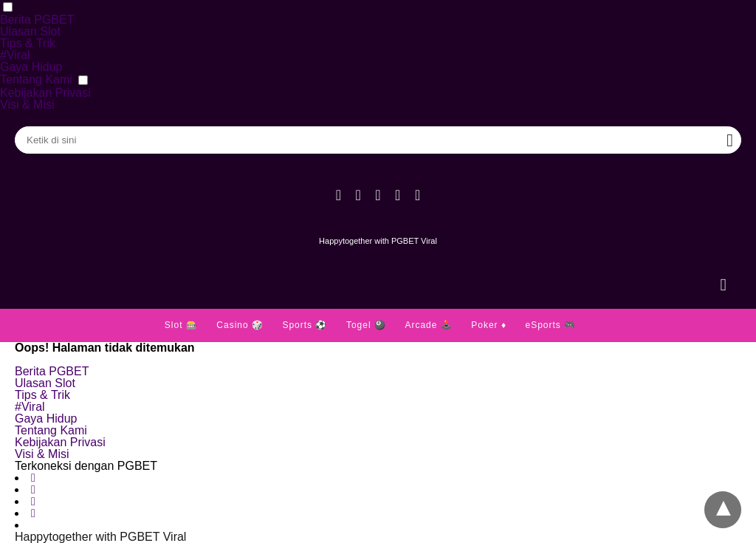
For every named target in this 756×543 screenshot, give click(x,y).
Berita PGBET (37, 20)
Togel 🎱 (366, 325)
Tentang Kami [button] (36, 79)
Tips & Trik (28, 43)
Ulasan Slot (30, 31)
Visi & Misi (27, 105)
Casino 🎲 (240, 325)
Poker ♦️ (489, 325)
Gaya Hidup (31, 67)
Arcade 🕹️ (428, 325)
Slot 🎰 (181, 325)
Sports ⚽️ (305, 325)
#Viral (15, 55)
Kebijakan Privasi (45, 93)
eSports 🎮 (550, 325)
